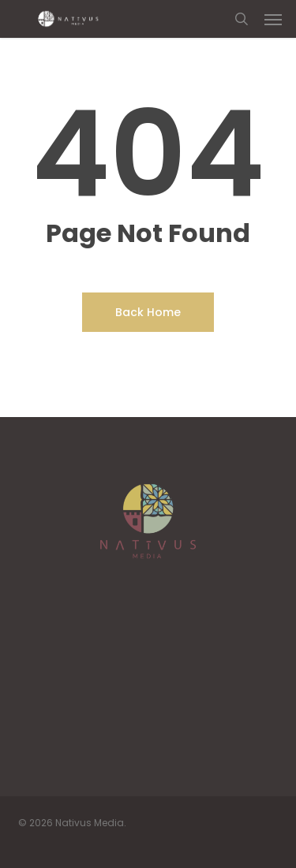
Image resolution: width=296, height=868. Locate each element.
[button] (273, 19)
